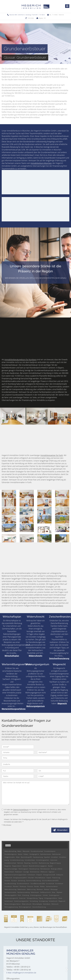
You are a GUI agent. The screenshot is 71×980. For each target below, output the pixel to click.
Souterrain (22, 898)
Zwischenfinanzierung (59, 658)
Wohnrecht (55, 904)
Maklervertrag (31, 889)
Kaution (20, 854)
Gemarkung (22, 881)
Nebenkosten (35, 892)
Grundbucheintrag (10, 884)
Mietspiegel (54, 889)
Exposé (49, 878)
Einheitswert (31, 875)
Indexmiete (54, 860)
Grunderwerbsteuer (23, 884)
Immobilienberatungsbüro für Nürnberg (20, 360)
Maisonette (26, 851)
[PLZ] (18, 771)
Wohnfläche (47, 904)
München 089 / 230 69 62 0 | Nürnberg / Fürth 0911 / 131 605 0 (27, 15)
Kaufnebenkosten (46, 854)
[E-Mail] (53, 776)
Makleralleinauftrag (10, 851)
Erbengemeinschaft (49, 875)
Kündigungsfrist (34, 854)
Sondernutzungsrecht (11, 898)
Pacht (19, 895)
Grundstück (8, 886)
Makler (19, 851)
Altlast (18, 857)
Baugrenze (8, 866)
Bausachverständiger (11, 869)
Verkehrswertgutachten (21, 901)
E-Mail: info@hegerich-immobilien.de (21, 973)
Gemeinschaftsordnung (34, 881)
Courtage (26, 872)
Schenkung (26, 895)
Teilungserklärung (32, 898)
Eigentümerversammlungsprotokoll (15, 875)
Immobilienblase (30, 860)
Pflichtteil (16, 886)
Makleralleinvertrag (10, 889)
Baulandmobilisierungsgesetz (38, 866)
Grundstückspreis (50, 851)
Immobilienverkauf (10, 863)
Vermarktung (34, 901)
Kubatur (26, 854)
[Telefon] (18, 776)
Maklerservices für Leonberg (52, 606)
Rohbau (42, 886)
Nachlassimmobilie (10, 892)
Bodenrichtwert (9, 872)
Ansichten (35, 863)
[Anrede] (18, 747)
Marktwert (40, 889)
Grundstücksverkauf (37, 851)
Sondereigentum (54, 895)
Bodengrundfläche (57, 869)
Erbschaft (31, 878)
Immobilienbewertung (17, 860)
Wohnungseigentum (37, 664)
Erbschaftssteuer (40, 878)
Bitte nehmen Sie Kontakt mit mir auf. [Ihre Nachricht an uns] (35, 793)
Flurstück (14, 881)
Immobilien (54, 857)
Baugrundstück (17, 866)
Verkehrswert (9, 901)
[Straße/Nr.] (35, 764)
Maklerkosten (22, 889)
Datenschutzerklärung (21, 810)
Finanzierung (56, 878)
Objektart (59, 892)
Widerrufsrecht (36, 617)
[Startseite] (36, 6)
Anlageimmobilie (10, 857)
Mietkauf (47, 889)
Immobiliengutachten (43, 860)
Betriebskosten (45, 869)
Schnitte (45, 895)
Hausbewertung (38, 857)
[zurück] (4, 970)
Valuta (60, 898)
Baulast (50, 866)
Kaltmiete (20, 863)
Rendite (37, 886)
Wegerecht (59, 664)
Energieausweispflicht (20, 878)
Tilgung (41, 898)
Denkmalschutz (35, 872)
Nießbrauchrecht (45, 892)
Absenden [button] (62, 830)
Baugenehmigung (55, 863)
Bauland (25, 866)
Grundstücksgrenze (11, 854)
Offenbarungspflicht (11, 895)
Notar (54, 892)
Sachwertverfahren (52, 886)
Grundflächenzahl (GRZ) (38, 884)
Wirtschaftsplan (12, 617)
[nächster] (67, 970)
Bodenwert (19, 872)
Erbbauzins (60, 875)
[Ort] (53, 771)
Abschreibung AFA (26, 857)
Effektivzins (44, 872)
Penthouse (23, 886)
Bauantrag (27, 863)
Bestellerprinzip (34, 869)
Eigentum (52, 872)
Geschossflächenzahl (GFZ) (50, 881)
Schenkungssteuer (36, 895)
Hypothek (47, 857)
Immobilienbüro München (41, 163)
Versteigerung (43, 901)
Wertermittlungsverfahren (17, 664)
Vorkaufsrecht (53, 901)
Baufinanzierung (44, 863)
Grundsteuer (59, 884)
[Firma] (35, 758)
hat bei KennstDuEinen (35, 927)
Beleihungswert (23, 869)
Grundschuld (50, 884)
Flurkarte (7, 881)
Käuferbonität (56, 854)
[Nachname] (53, 752)
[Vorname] (18, 752)
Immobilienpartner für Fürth (52, 455)
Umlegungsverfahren (51, 898)
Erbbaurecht (8, 878)
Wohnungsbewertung (11, 907)
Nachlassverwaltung (23, 892)
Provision (30, 886)
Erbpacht (39, 875)
